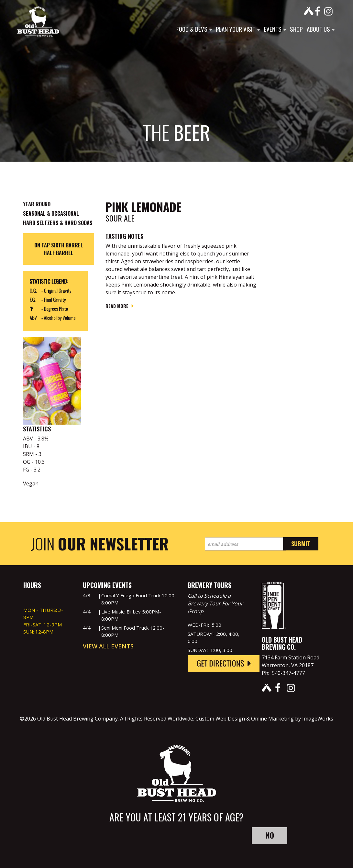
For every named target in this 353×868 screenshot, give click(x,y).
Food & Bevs (194, 29)
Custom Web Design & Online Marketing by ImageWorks (264, 719)
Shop (296, 29)
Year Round (37, 204)
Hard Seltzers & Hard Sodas (58, 223)
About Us (321, 29)
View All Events (108, 646)
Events (275, 29)
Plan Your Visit (238, 29)
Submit (301, 544)
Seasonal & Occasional (51, 213)
